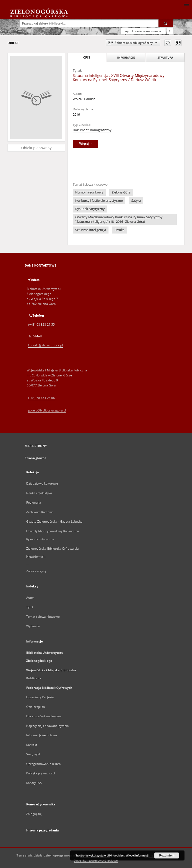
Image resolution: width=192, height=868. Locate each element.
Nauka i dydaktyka (39, 493)
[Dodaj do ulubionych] (168, 43)
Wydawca (33, 626)
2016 (76, 115)
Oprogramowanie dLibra (44, 764)
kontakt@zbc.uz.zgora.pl (45, 345)
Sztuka (119, 230)
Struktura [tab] (165, 57)
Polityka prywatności (41, 773)
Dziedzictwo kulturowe (42, 483)
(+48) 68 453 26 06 (41, 398)
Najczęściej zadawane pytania (47, 726)
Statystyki (33, 754)
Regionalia (34, 502)
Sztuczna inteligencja (91, 230)
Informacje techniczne (42, 735)
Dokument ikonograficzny (92, 130)
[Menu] (186, 4)
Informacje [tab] (126, 57)
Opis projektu (36, 707)
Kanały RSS (34, 783)
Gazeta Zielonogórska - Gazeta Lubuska (54, 521)
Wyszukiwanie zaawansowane (143, 31)
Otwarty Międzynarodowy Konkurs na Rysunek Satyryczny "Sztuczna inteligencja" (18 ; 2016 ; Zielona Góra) (119, 219)
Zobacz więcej (36, 571)
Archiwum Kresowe (40, 512)
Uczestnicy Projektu (40, 697)
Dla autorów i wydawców (44, 716)
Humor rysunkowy (89, 192)
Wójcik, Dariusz (84, 99)
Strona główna (36, 458)
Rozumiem (167, 855)
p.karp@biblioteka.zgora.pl (47, 410)
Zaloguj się (34, 814)
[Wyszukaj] (166, 23)
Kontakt (32, 745)
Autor (30, 598)
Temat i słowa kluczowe (43, 617)
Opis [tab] (87, 58)
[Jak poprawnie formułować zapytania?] (170, 31)
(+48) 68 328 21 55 (41, 324)
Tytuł (30, 607)
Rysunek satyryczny (90, 209)
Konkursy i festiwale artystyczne (99, 201)
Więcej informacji (137, 855)
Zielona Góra (121, 192)
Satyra (136, 201)
